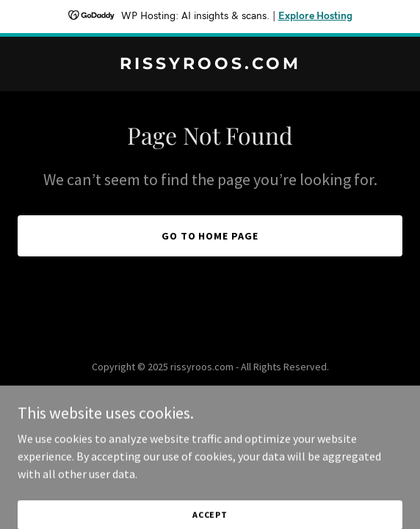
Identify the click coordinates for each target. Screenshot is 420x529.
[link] (210, 65)
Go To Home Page (210, 236)
